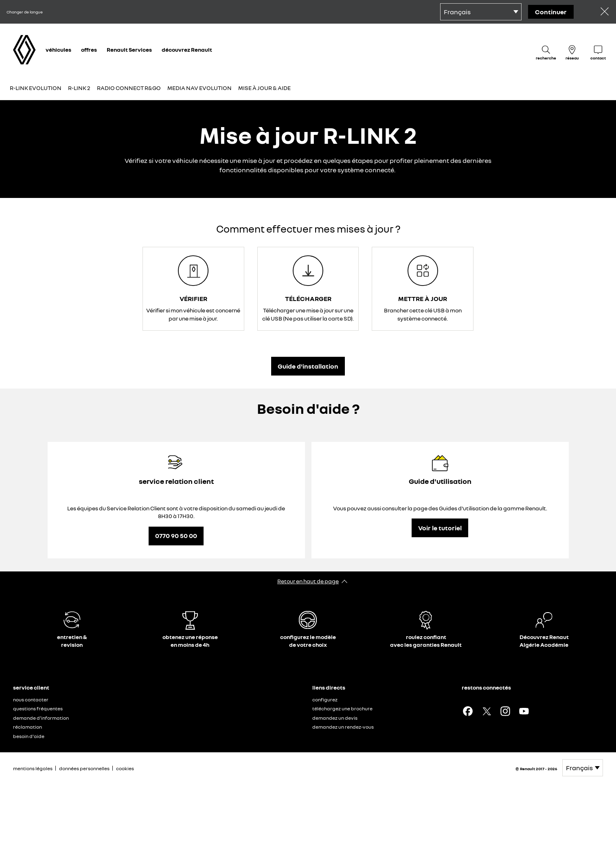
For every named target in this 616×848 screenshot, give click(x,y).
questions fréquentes (38, 708)
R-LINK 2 (79, 88)
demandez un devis (335, 718)
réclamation (27, 727)
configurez (325, 700)
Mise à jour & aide (264, 88)
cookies (125, 768)
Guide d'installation (308, 366)
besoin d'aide (29, 736)
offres (89, 49)
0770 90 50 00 (176, 536)
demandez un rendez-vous (343, 727)
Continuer (551, 12)
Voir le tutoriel (440, 528)
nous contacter (31, 700)
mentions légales (33, 768)
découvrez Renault (187, 49)
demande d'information (41, 718)
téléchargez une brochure (342, 708)
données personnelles (84, 768)
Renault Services (129, 49)
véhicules (58, 49)
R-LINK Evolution (36, 88)
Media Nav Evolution (199, 88)
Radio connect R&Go (129, 88)
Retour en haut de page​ (308, 581)
